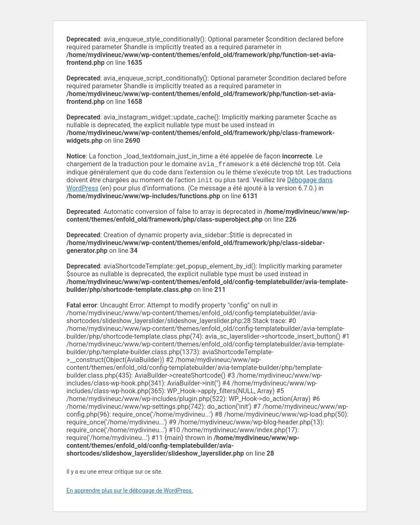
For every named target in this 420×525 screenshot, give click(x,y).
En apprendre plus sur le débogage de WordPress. (130, 492)
